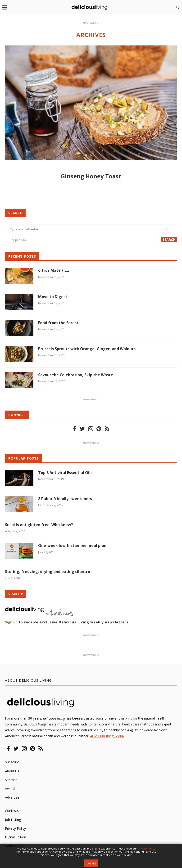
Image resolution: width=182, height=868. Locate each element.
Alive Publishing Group (107, 736)
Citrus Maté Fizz (54, 270)
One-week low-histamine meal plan (72, 546)
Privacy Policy (15, 828)
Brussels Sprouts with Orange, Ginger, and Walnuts (87, 349)
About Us (12, 771)
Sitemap (11, 780)
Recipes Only (18, 240)
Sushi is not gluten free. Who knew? (39, 525)
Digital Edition (16, 837)
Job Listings (14, 820)
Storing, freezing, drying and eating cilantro (48, 572)
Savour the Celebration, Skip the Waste (76, 375)
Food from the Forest (58, 323)
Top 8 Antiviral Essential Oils (65, 473)
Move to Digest (53, 297)
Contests (12, 811)
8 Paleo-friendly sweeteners (65, 499)
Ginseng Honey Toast (91, 176)
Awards (11, 789)
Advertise (12, 797)
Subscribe (12, 762)
